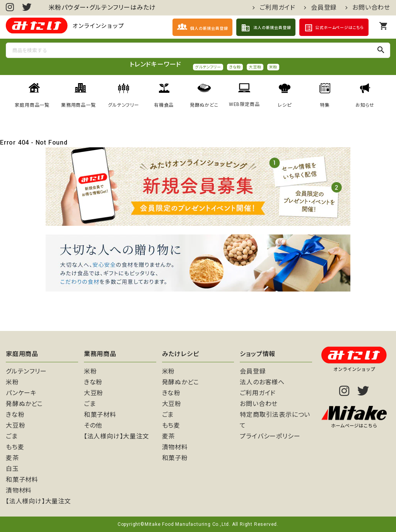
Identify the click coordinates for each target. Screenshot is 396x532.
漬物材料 (19, 490)
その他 (93, 425)
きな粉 (235, 67)
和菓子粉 (175, 458)
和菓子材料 (22, 480)
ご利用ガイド (277, 8)
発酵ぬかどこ (24, 404)
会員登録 (324, 8)
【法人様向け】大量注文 (38, 501)
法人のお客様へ (262, 382)
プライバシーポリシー (270, 436)
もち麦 (15, 447)
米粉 (273, 67)
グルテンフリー (208, 67)
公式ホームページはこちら (334, 28)
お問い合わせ (371, 8)
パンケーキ (21, 393)
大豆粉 (255, 67)
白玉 (12, 469)
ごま (12, 436)
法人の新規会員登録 (266, 28)
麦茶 (12, 458)
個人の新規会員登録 (202, 27)
